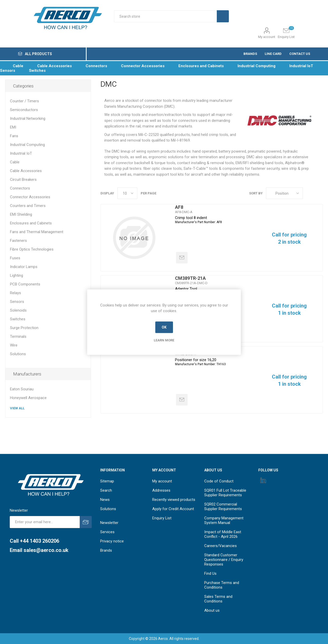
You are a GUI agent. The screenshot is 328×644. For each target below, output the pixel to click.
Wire (14, 345)
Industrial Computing (27, 145)
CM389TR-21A (190, 278)
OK (164, 327)
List (319, 193)
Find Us (210, 573)
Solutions (18, 354)
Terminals (18, 336)
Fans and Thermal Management (37, 232)
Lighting (17, 275)
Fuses (15, 258)
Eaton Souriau (22, 389)
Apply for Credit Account (173, 509)
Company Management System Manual (224, 520)
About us (212, 610)
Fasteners (18, 241)
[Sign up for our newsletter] (45, 522)
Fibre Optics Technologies (32, 249)
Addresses (161, 490)
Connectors (20, 188)
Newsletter (109, 523)
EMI (13, 127)
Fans (14, 136)
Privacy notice (112, 541)
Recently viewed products (174, 500)
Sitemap (107, 481)
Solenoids (18, 310)
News (105, 500)
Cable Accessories (26, 171)
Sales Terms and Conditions (218, 599)
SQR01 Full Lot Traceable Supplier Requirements (225, 493)
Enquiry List (162, 518)
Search (106, 490)
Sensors (17, 302)
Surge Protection (24, 328)
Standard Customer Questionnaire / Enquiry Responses (224, 560)
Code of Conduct (219, 481)
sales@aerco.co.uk (46, 550)
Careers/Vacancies (221, 546)
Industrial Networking (28, 118)
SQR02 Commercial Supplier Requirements (223, 507)
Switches (18, 319)
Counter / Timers (24, 101)
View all (17, 408)
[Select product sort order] (284, 193)
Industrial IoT (21, 153)
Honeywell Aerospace (28, 398)
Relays (16, 293)
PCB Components (25, 284)
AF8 (179, 207)
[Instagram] (263, 480)
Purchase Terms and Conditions (222, 585)
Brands (106, 550)
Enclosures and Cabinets (31, 223)
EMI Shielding (21, 214)
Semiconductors (24, 110)
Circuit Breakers (23, 180)
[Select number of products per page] (127, 193)
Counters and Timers (28, 206)
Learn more (164, 340)
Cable (15, 162)
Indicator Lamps (24, 267)
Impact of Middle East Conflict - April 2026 (223, 534)
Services (107, 532)
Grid (309, 193)
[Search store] (165, 16)
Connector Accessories (30, 197)
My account (267, 37)
